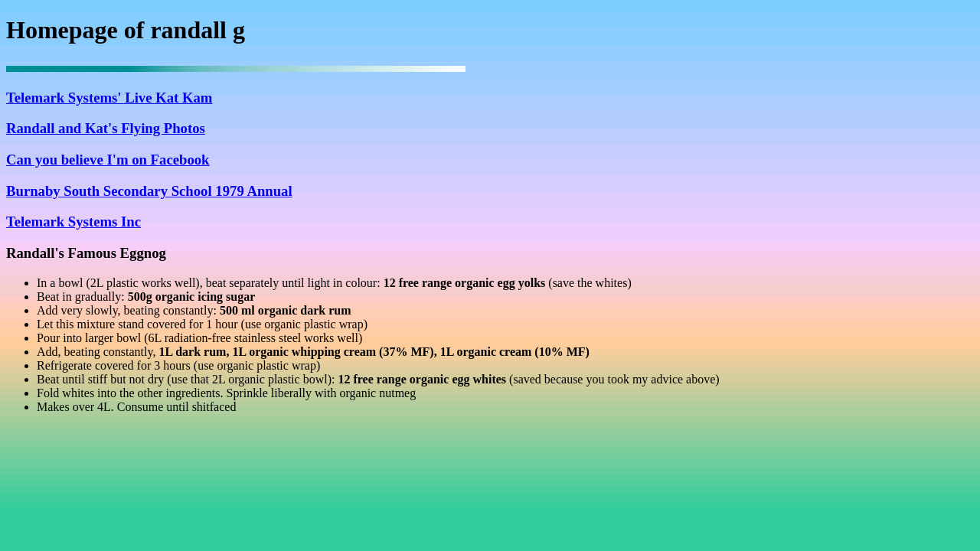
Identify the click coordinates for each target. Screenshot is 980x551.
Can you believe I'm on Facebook (108, 160)
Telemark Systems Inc (73, 222)
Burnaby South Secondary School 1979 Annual (149, 191)
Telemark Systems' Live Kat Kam (109, 98)
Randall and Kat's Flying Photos (106, 128)
